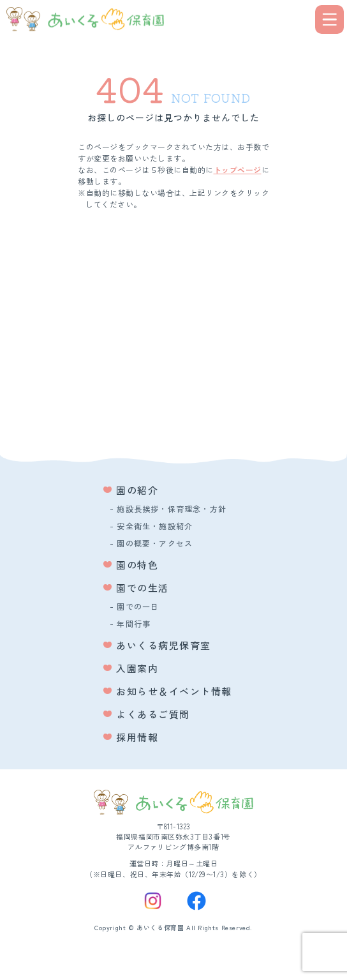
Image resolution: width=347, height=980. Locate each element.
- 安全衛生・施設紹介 (151, 526)
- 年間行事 (130, 623)
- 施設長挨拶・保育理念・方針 (168, 509)
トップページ (238, 170)
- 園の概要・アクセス (151, 543)
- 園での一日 (134, 606)
